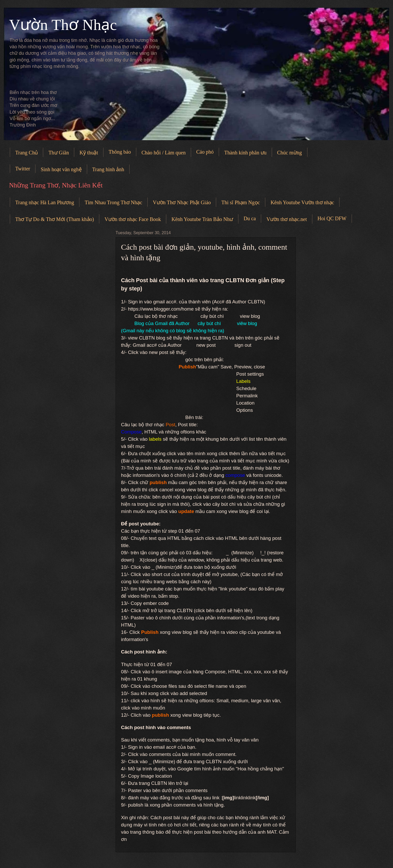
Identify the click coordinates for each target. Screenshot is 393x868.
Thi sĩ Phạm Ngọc (241, 202)
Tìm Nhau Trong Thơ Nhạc (113, 202)
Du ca (250, 218)
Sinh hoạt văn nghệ (61, 169)
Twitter (23, 169)
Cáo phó (205, 152)
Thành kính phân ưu (245, 153)
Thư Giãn (59, 153)
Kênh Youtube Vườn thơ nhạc (302, 202)
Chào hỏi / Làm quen (164, 153)
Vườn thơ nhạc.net (286, 219)
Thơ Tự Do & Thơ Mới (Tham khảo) (55, 219)
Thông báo (120, 152)
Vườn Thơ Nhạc (63, 25)
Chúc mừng (290, 153)
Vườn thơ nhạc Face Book (133, 219)
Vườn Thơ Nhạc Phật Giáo (182, 202)
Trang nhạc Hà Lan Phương (45, 202)
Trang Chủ (27, 153)
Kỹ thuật (89, 153)
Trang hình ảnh (108, 169)
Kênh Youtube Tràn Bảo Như (202, 219)
